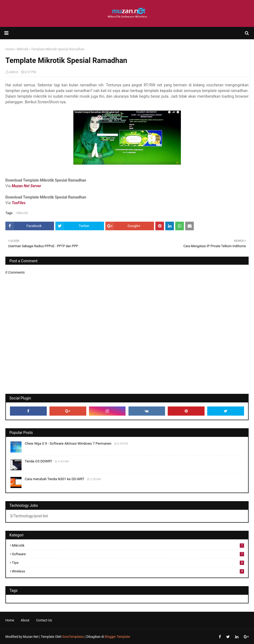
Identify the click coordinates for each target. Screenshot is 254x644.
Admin (14, 72)
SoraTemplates (73, 637)
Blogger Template (117, 637)
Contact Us (44, 620)
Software (128, 554)
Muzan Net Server (26, 186)
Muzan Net (31, 637)
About (25, 620)
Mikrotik (22, 213)
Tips (128, 563)
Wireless (128, 571)
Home (10, 620)
